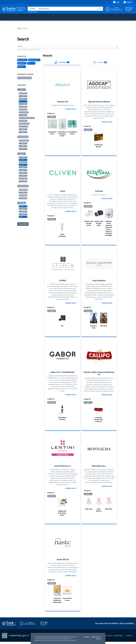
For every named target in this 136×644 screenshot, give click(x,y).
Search (20, 46)
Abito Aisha (89, 511)
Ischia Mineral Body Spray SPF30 (62, 134)
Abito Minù (109, 511)
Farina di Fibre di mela (67, 602)
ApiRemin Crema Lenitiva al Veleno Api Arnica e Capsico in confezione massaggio (109, 229)
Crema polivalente (62, 236)
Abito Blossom (99, 512)
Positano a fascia (94, 328)
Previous (46, 128)
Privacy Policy (107, 638)
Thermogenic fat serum (62, 420)
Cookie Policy (96, 637)
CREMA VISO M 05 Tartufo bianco (62, 515)
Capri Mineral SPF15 (52, 133)
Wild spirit (104, 327)
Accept (99, 639)
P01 (62, 327)
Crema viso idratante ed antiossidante (57, 603)
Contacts (129, 638)
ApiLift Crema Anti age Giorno (89, 224)
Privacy (87, 637)
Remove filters (23, 224)
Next (80, 128)
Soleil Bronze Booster (99, 146)
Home (19, 28)
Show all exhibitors (32, 12)
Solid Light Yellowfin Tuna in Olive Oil (99, 421)
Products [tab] (100, 63)
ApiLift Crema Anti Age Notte (99, 224)
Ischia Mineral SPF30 (72, 133)
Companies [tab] (62, 63)
